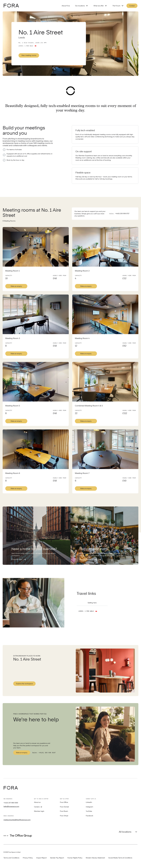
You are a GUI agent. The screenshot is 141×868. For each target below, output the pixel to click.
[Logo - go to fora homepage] (11, 6)
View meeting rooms (29, 55)
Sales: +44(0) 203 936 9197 (45, 752)
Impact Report (41, 857)
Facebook (90, 815)
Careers (37, 806)
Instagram (89, 806)
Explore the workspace (24, 684)
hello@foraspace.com (11, 806)
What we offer (100, 6)
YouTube (89, 811)
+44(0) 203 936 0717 (122, 213)
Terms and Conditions (11, 857)
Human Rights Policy (75, 857)
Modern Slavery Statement (95, 857)
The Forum (118, 6)
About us (37, 802)
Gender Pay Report (57, 857)
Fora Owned (64, 806)
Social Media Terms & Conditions (120, 857)
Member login (39, 811)
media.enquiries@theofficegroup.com (17, 819)
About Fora (66, 6)
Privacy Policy (28, 857)
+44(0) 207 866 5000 (11, 802)
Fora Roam (64, 811)
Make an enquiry (16, 286)
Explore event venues (90, 559)
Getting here (92, 602)
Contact (132, 6)
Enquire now (19, 559)
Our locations (82, 6)
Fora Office (64, 802)
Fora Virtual (64, 815)
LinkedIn (89, 802)
